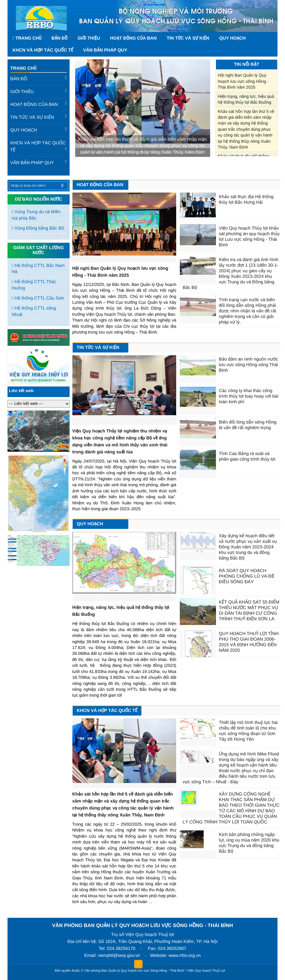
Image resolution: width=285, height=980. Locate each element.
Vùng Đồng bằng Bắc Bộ (38, 228)
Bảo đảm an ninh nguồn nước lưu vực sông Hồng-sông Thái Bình (248, 365)
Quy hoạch (233, 38)
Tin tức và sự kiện (188, 38)
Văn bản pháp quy (105, 50)
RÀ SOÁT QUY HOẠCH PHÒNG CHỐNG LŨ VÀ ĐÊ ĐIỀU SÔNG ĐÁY (247, 576)
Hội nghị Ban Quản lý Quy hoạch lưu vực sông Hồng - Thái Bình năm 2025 (243, 81)
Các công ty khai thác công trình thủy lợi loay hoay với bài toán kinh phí (249, 396)
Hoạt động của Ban (133, 38)
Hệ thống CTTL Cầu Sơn (38, 298)
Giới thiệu (89, 38)
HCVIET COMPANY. (229, 972)
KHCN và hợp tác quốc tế (43, 50)
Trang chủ (23, 68)
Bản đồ (60, 38)
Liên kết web (21, 391)
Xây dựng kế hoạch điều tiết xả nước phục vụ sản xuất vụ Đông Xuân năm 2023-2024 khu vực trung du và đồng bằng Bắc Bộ (248, 547)
